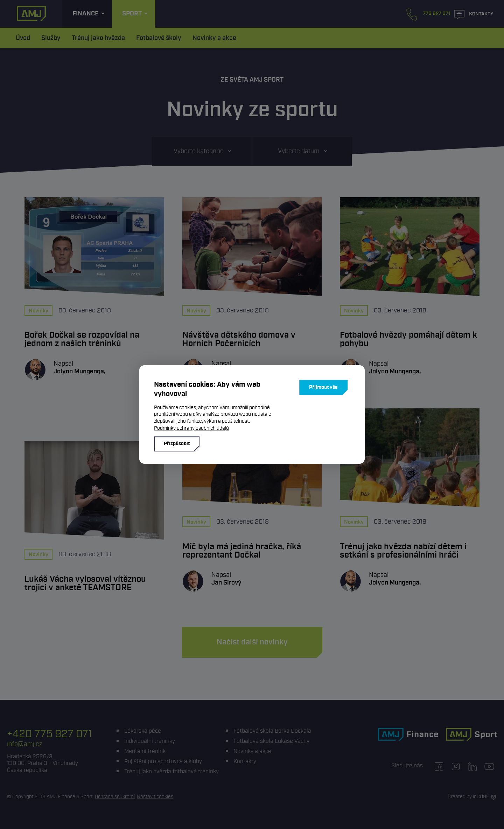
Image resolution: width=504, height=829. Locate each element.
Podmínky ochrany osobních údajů (191, 428)
